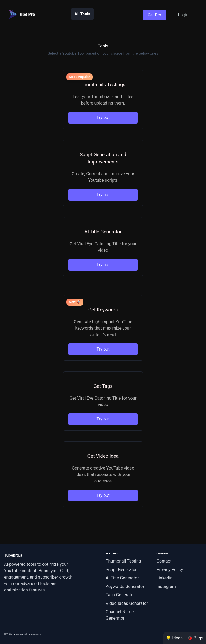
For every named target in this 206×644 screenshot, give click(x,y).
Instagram (166, 587)
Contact (164, 561)
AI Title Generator (122, 578)
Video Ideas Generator (127, 603)
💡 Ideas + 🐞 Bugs (185, 638)
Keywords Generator (125, 587)
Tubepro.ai (14, 555)
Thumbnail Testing (123, 561)
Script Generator (121, 570)
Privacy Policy (170, 570)
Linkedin (165, 578)
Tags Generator (120, 595)
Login (183, 15)
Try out (103, 118)
